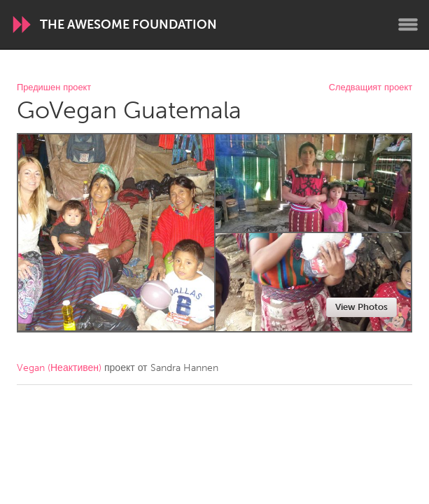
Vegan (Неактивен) (59, 368)
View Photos (361, 307)
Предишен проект (54, 88)
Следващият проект (371, 88)
